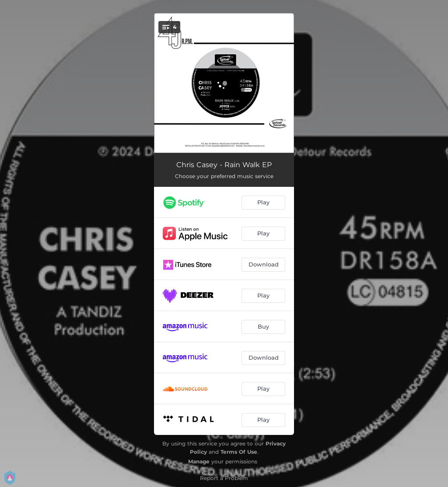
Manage (199, 461)
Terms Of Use (239, 452)
